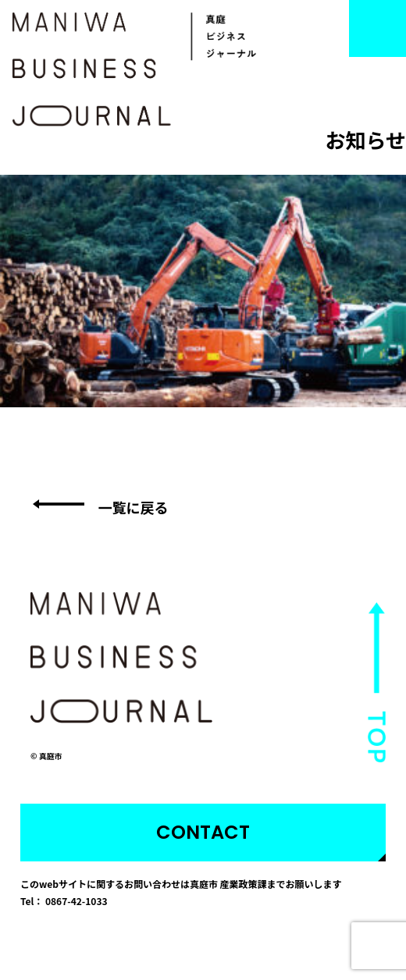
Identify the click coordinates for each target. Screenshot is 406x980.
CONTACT (203, 832)
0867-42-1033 (77, 901)
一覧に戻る (134, 507)
